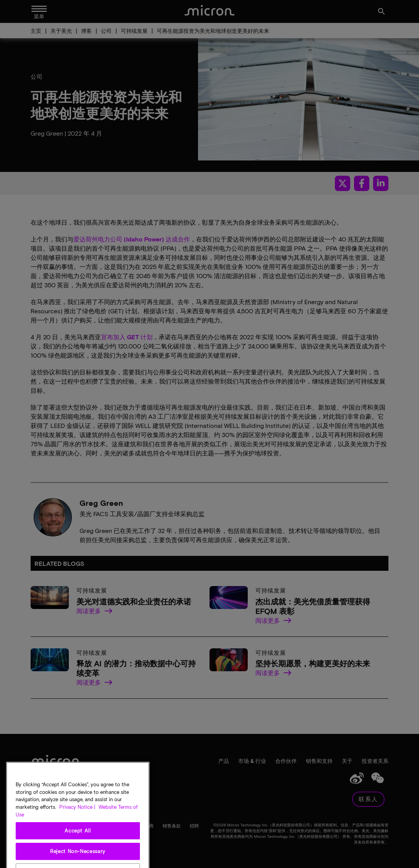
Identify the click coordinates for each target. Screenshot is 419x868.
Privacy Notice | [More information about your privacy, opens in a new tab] (77, 818)
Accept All (78, 842)
